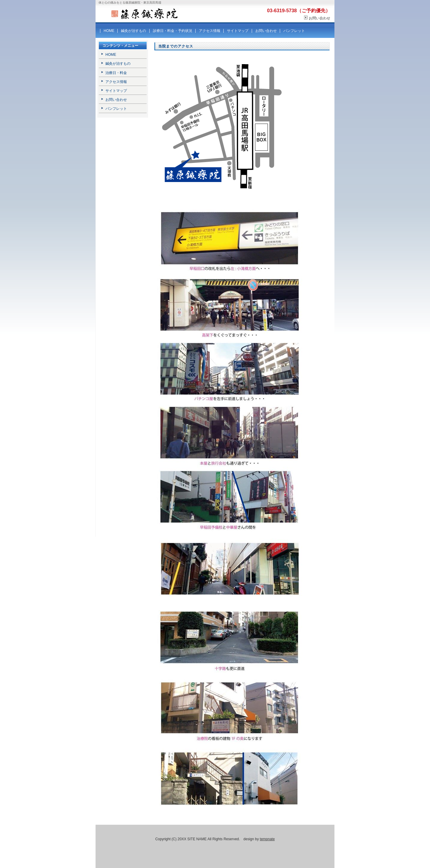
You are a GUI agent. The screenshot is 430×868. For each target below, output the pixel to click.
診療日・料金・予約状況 (173, 31)
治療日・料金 (116, 73)
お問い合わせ (320, 18)
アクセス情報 (210, 31)
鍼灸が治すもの (133, 31)
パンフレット (294, 31)
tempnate (267, 839)
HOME (109, 31)
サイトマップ (238, 31)
